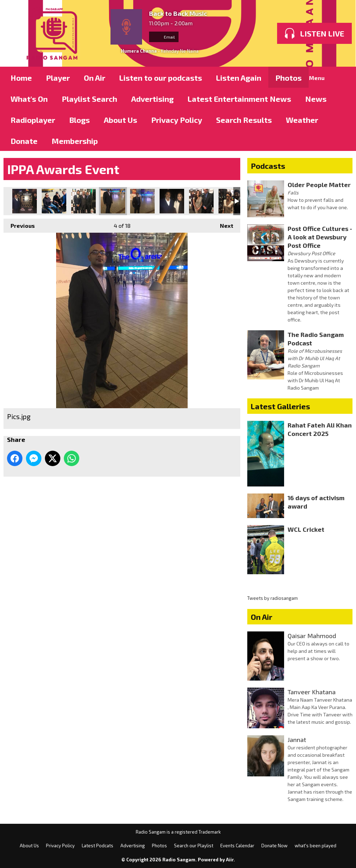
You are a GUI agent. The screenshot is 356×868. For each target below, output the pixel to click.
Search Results (244, 120)
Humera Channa (139, 51)
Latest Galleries (280, 406)
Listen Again (239, 78)
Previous (19, 224)
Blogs (79, 120)
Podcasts (268, 166)
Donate (24, 141)
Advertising (152, 99)
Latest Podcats (98, 846)
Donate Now (274, 846)
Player (58, 78)
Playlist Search (89, 99)
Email (164, 37)
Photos (288, 78)
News (316, 99)
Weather (302, 120)
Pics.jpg (25, 201)
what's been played (315, 846)
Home (21, 78)
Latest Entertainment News (239, 99)
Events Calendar (237, 846)
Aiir (230, 860)
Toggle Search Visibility (342, 77)
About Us (120, 120)
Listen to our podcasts (161, 78)
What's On (29, 99)
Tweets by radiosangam (273, 598)
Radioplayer (33, 120)
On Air (95, 78)
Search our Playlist (194, 846)
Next (223, 224)
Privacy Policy (177, 120)
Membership (75, 141)
